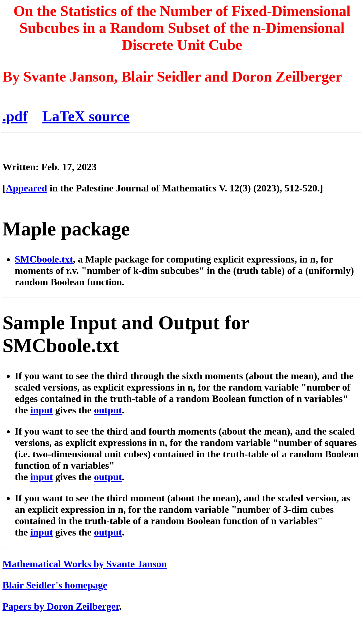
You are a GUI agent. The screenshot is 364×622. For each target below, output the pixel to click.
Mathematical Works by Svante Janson (85, 564)
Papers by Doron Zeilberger (61, 606)
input (42, 410)
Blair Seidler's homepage (55, 585)
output (108, 410)
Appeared (27, 188)
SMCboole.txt (44, 259)
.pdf (15, 116)
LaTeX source (86, 116)
